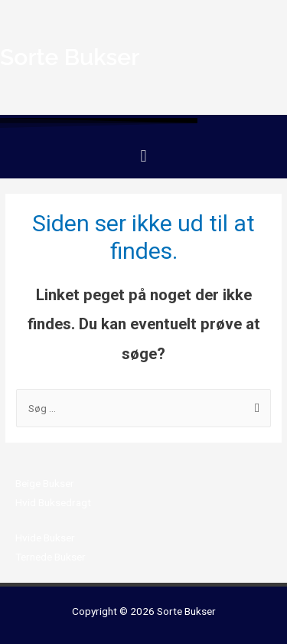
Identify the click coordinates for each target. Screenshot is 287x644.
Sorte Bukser (186, 611)
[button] (143, 156)
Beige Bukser (45, 483)
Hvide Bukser (45, 538)
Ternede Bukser (51, 557)
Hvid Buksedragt (53, 502)
